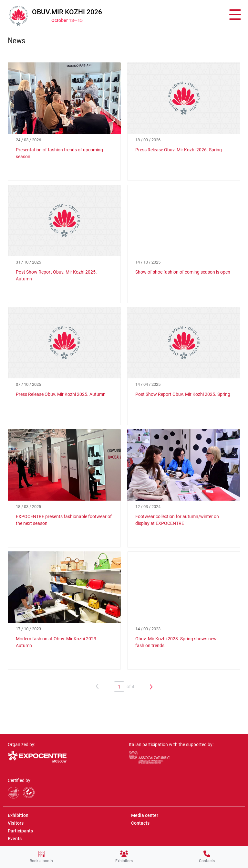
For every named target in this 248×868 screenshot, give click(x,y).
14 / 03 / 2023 (148, 629)
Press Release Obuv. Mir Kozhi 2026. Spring (179, 150)
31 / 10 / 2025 (28, 262)
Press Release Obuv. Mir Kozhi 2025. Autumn (61, 394)
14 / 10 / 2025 (148, 262)
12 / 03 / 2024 (148, 507)
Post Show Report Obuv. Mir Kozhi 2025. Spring (183, 394)
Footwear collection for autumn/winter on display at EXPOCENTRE (177, 520)
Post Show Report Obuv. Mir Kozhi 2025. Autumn (56, 275)
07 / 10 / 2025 (28, 384)
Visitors (16, 823)
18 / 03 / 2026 (148, 140)
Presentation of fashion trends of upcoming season (59, 153)
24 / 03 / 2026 (28, 140)
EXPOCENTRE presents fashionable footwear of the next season (64, 520)
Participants (20, 831)
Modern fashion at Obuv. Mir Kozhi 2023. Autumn (57, 642)
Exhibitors (124, 857)
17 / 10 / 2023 (28, 629)
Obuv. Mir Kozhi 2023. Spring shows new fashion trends (176, 642)
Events (15, 839)
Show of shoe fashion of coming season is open (183, 272)
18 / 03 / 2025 (28, 507)
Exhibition (18, 815)
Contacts (207, 857)
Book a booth (41, 857)
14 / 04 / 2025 (148, 384)
